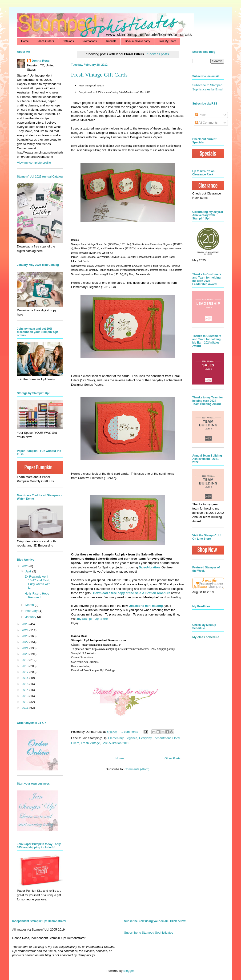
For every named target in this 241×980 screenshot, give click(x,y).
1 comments (130, 732)
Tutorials (111, 41)
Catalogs (68, 41)
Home (25, 41)
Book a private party (138, 41)
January (31, 617)
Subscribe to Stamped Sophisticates (149, 933)
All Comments (206, 123)
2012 (26, 702)
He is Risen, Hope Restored (37, 595)
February (32, 611)
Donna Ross (41, 61)
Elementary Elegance (123, 738)
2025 (26, 624)
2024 (26, 630)
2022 (26, 642)
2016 (26, 678)
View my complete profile (34, 163)
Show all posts (158, 54)
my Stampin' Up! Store (92, 619)
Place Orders (46, 41)
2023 (26, 636)
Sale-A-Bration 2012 (115, 743)
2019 (26, 660)
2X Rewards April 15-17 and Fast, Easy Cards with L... (37, 582)
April (29, 571)
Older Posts (173, 758)
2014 (26, 690)
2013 (26, 696)
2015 (26, 684)
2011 (26, 708)
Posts (201, 115)
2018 (26, 666)
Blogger (129, 971)
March (30, 605)
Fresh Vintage (90, 743)
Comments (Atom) (137, 769)
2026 (26, 566)
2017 (26, 672)
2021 (26, 648)
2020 (26, 654)
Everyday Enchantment (155, 738)
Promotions (90, 41)
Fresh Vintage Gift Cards (99, 75)
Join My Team (167, 41)
